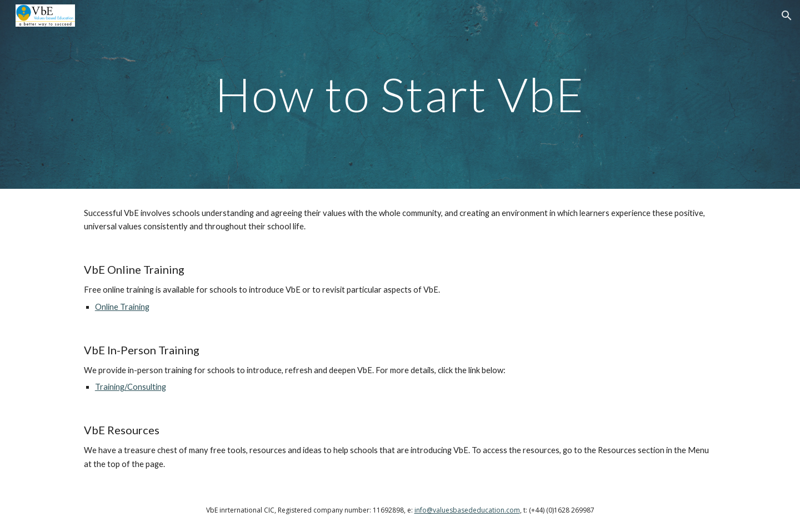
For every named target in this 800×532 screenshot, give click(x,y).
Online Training (122, 307)
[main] (400, 94)
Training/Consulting (131, 387)
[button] (787, 16)
